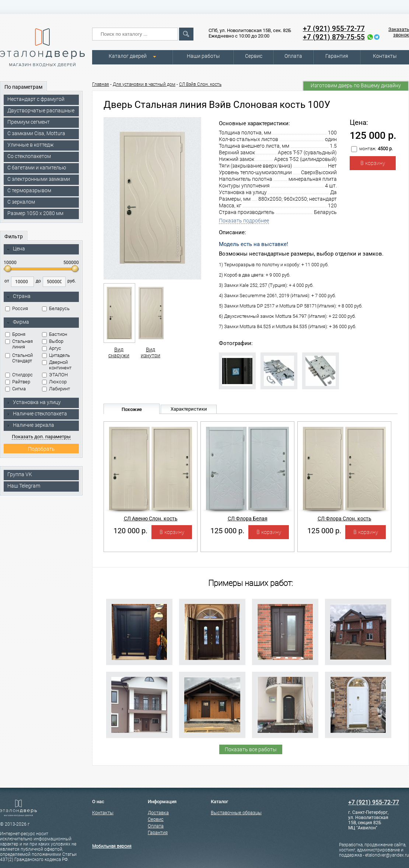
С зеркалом (21, 202)
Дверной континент (57, 365)
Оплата (293, 56)
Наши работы (203, 56)
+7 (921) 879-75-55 (334, 37)
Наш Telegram (24, 486)
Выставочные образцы (236, 813)
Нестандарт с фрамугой (36, 99)
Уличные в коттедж (31, 145)
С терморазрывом (29, 190)
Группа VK (20, 474)
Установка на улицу (34, 402)
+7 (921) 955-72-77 (334, 29)
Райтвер (18, 382)
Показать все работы (251, 749)
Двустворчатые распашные (41, 110)
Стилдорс (19, 375)
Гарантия (337, 56)
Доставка (158, 813)
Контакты (385, 56)
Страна (18, 296)
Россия (17, 308)
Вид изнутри (151, 321)
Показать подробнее (244, 221)
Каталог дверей (128, 56)
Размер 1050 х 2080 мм (35, 213)
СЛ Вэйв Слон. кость (200, 84)
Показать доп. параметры (41, 437)
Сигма (15, 389)
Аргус (52, 348)
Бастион (55, 334)
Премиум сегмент (29, 122)
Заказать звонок (399, 32)
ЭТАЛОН (55, 375)
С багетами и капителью (37, 168)
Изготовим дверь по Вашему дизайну (356, 85)
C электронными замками (39, 179)
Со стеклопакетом (29, 156)
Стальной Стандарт (19, 358)
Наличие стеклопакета (37, 414)
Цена (16, 249)
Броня (15, 334)
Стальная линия (19, 344)
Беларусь (56, 308)
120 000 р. (130, 531)
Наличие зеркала (30, 425)
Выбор (53, 341)
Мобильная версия (112, 846)
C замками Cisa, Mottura (36, 133)
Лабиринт (56, 389)
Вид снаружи (119, 321)
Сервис (254, 56)
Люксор (54, 382)
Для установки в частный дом (144, 84)
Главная (101, 84)
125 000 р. (227, 531)
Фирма (18, 322)
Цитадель (56, 355)
